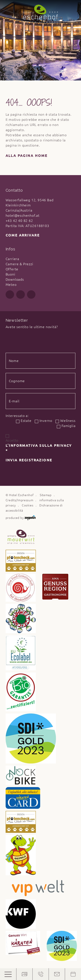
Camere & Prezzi (19, 264)
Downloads (15, 279)
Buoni (10, 274)
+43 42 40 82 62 (19, 221)
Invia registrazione (29, 460)
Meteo (11, 285)
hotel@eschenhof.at (23, 215)
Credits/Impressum (20, 500)
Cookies (28, 505)
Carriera (12, 259)
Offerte (12, 269)
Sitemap (46, 495)
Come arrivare (23, 235)
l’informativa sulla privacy (39, 448)
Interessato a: (17, 416)
